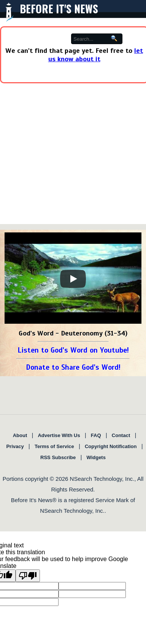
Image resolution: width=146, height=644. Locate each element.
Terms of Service (54, 446)
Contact (121, 435)
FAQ (96, 435)
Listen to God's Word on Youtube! (73, 350)
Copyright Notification (111, 446)
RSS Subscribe (58, 457)
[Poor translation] (28, 576)
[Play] (73, 279)
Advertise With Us (59, 435)
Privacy (15, 446)
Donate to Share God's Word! (73, 367)
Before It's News (59, 9)
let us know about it (96, 55)
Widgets (96, 457)
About (20, 435)
